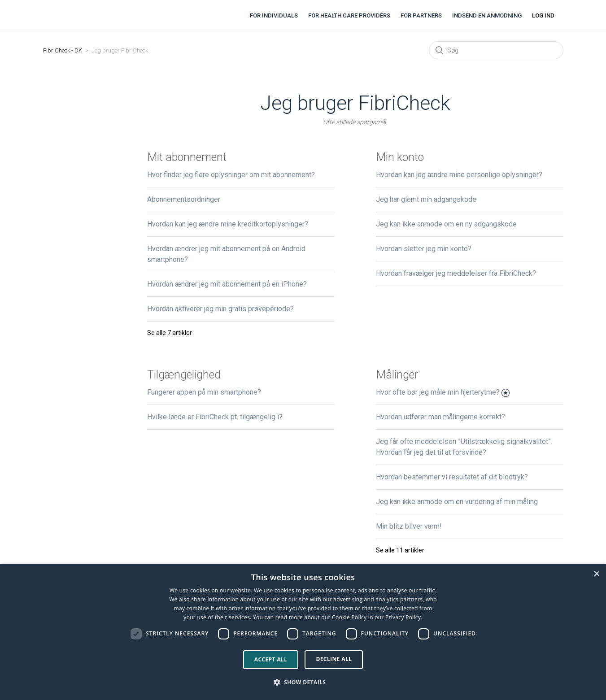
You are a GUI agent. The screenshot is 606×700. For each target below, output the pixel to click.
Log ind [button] (543, 15)
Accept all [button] (271, 659)
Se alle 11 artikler (400, 550)
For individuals (274, 15)
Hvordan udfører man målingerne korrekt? (440, 417)
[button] (303, 683)
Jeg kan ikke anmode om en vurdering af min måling (457, 502)
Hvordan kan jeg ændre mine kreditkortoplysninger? (228, 224)
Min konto (400, 157)
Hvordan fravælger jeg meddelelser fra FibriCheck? (456, 273)
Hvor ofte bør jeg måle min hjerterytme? (438, 392)
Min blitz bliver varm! (409, 526)
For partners (421, 15)
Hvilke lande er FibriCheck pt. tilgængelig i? (215, 417)
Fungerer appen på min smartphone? (204, 392)
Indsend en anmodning (487, 15)
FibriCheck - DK (63, 50)
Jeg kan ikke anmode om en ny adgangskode (446, 224)
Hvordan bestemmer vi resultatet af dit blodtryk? (452, 477)
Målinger (397, 375)
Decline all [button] (334, 659)
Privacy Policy (403, 617)
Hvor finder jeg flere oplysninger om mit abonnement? (231, 175)
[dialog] (303, 632)
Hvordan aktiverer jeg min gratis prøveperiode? (220, 309)
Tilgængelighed (184, 375)
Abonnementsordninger (184, 199)
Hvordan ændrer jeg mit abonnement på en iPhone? (227, 284)
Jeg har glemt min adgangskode (426, 199)
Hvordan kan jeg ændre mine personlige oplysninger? (459, 175)
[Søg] (496, 50)
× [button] (596, 574)
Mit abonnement (187, 157)
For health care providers (349, 15)
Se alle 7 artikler (170, 333)
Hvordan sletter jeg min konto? (424, 249)
